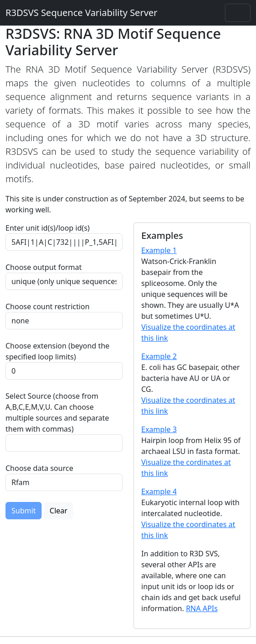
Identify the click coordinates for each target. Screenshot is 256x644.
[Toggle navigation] (238, 13)
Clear (59, 511)
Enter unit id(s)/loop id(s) (49, 228)
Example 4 (159, 491)
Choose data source (39, 468)
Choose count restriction (48, 306)
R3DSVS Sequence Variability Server (81, 13)
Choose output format (44, 267)
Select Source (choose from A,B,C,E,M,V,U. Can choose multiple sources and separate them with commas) (57, 412)
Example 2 (159, 356)
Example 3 (159, 429)
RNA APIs (202, 608)
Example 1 (159, 250)
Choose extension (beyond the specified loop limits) (57, 351)
